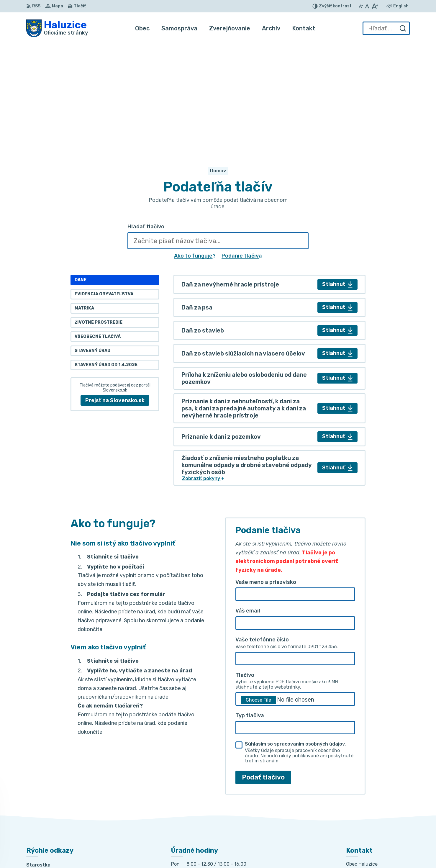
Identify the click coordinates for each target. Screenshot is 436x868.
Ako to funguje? (195, 145)
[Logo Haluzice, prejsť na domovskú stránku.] (57, 28)
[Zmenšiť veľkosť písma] (361, 6)
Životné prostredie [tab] (99, 212)
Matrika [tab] (84, 198)
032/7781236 (362, 800)
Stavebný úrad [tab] (92, 240)
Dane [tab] (81, 169)
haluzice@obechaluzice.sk (377, 813)
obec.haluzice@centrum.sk (378, 820)
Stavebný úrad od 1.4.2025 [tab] (106, 254)
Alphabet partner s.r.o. (225, 852)
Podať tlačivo (263, 667)
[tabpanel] (269, 270)
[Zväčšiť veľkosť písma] (375, 6)
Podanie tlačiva (242, 145)
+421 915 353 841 (367, 807)
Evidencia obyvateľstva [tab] (104, 184)
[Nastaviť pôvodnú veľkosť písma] (367, 6)
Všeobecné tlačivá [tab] (98, 226)
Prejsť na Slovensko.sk (115, 290)
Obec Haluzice (312, 852)
